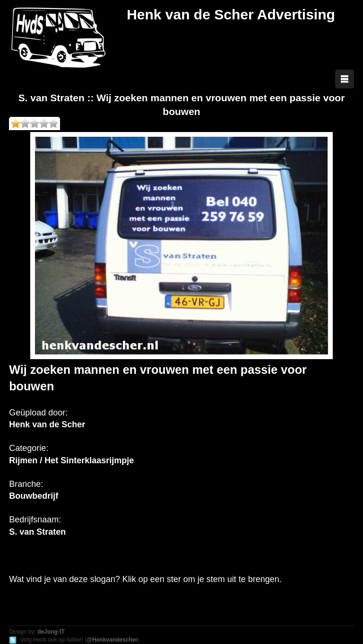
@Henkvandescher (112, 640)
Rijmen (23, 460)
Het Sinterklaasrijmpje (89, 460)
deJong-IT (51, 632)
